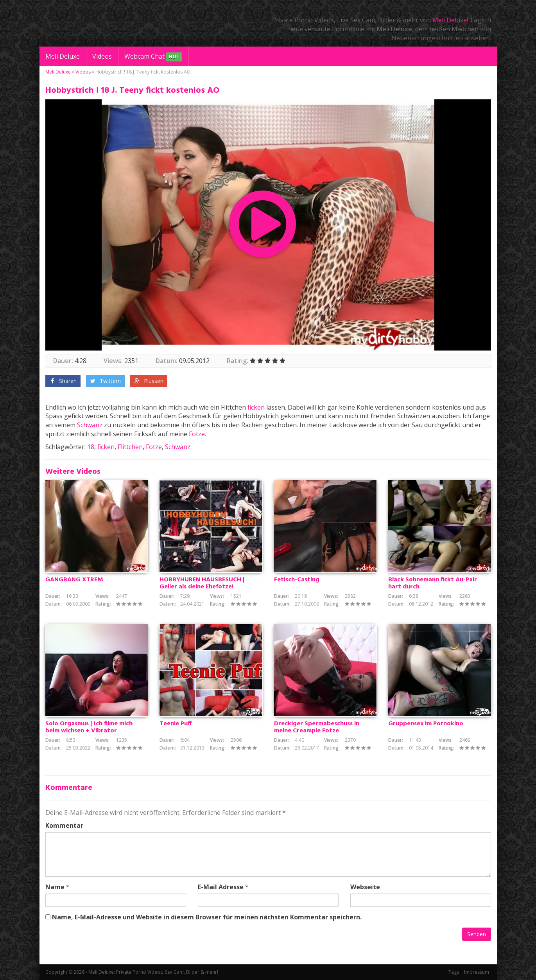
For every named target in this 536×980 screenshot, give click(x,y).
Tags (454, 972)
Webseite (365, 887)
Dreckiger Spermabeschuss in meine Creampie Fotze (317, 727)
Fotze (197, 434)
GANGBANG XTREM (74, 580)
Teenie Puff (176, 724)
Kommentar (64, 825)
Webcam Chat (153, 57)
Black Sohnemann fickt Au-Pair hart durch (433, 583)
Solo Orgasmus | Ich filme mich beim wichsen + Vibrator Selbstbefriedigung (89, 731)
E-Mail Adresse (221, 887)
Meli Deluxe (450, 20)
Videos (102, 56)
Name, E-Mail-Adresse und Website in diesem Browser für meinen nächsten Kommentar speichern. (207, 917)
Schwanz (90, 425)
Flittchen (130, 447)
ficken (256, 407)
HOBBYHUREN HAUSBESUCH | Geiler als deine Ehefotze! (202, 583)
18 (91, 447)
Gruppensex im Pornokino (426, 724)
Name (55, 887)
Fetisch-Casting (297, 580)
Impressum (477, 972)
